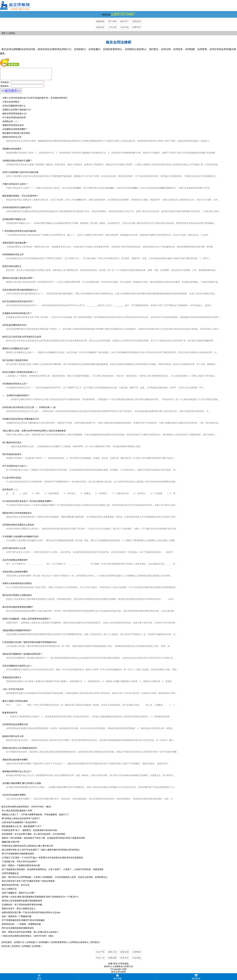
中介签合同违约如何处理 (14, 120)
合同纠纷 (125, 27)
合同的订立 (19, 944)
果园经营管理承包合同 (13, 127)
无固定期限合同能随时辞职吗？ (17, 633)
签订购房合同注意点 (12, 445)
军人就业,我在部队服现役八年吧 (17, 813)
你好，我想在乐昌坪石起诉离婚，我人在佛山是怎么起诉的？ (30, 934)
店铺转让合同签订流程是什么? (17, 112)
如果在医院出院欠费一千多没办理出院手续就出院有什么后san (31, 915)
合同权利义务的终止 (79, 944)
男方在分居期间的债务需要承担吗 (18, 930)
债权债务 (100, 27)
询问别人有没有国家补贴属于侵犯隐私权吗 (22, 903)
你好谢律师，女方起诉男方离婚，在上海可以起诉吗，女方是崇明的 (34, 836)
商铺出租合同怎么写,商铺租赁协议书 (20, 750)
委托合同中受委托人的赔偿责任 (17, 597)
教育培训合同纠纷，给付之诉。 (17, 887)
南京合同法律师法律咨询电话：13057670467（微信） (27, 809)
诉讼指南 (137, 960)
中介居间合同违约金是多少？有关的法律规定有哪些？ (28, 503)
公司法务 (112, 27)
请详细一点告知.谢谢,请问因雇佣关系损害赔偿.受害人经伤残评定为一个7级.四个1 (40, 899)
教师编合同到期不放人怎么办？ (17, 774)
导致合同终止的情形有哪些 (15, 574)
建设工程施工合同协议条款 (15, 703)
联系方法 (129, 969)
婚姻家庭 (100, 21)
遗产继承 (112, 21)
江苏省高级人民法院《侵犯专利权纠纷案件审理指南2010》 (30, 644)
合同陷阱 (26, 948)
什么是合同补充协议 (12, 480)
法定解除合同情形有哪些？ (15, 131)
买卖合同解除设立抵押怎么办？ (17, 668)
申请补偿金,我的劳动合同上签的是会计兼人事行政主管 (28, 848)
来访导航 (117, 976)
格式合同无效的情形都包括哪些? (18, 609)
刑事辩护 (137, 27)
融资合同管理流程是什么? (15, 116)
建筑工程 (112, 954)
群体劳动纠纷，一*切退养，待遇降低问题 (21, 926)
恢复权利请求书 (10, 715)
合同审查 (36, 948)
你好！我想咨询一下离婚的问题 (17, 919)
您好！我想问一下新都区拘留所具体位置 (21, 868)
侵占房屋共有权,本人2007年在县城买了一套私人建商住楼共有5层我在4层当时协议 (41, 852)
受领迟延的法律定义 (12, 680)
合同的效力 (32, 944)
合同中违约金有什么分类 (14, 550)
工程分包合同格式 (11, 104)
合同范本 (16, 948)
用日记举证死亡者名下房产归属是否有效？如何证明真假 (28, 883)
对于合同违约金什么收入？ (15, 468)
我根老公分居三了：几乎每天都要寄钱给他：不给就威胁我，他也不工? (35, 817)
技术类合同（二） (11, 492)
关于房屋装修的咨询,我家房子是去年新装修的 (23, 922)
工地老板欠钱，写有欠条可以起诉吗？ (20, 864)
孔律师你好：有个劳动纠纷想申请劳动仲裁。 (23, 907)
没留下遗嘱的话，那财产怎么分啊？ (19, 895)
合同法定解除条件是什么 (14, 108)
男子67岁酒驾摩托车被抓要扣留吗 (18, 856)
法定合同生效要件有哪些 (14, 797)
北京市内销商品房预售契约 (15, 562)
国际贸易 (125, 954)
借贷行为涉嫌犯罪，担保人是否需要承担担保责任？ (27, 621)
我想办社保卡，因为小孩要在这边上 (19, 911)
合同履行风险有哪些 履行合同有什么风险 (22, 785)
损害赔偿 (137, 21)
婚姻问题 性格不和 (11, 844)
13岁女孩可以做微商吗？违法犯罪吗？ (20, 825)
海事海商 (112, 960)
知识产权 (100, 954)
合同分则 (5, 948)
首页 (4, 33)
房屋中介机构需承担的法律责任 (17, 586)
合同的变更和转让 (59, 944)
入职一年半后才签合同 (13, 691)
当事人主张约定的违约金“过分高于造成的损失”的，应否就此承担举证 (35, 100)
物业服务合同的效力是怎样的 (16, 135)
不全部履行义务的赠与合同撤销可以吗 (20, 539)
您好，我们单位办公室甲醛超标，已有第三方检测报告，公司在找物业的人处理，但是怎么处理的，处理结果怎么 (55, 879)
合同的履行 (44, 944)
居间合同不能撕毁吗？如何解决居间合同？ (23, 656)
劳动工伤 (100, 960)
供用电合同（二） (11, 124)
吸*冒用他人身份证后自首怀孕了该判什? (21, 821)
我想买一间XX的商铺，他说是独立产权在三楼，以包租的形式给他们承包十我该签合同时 (43, 840)
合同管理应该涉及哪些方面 (15, 727)
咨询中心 (108, 969)
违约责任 (95, 944)
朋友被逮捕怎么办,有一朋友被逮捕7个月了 (22, 829)
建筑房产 (125, 21)
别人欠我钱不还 (9, 891)
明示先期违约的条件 (12, 457)
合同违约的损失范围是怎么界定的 (18, 527)
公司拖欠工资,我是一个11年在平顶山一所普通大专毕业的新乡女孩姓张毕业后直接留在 (42, 860)
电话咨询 (196, 976)
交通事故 (137, 954)
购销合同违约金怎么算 (13, 738)
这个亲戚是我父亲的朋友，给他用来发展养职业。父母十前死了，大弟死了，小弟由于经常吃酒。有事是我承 (53, 872)
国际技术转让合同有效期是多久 (17, 515)
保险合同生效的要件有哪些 (15, 762)
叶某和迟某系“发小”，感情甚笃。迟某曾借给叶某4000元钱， (30, 832)
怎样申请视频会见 (10, 876)
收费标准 (118, 969)
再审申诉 (125, 960)
